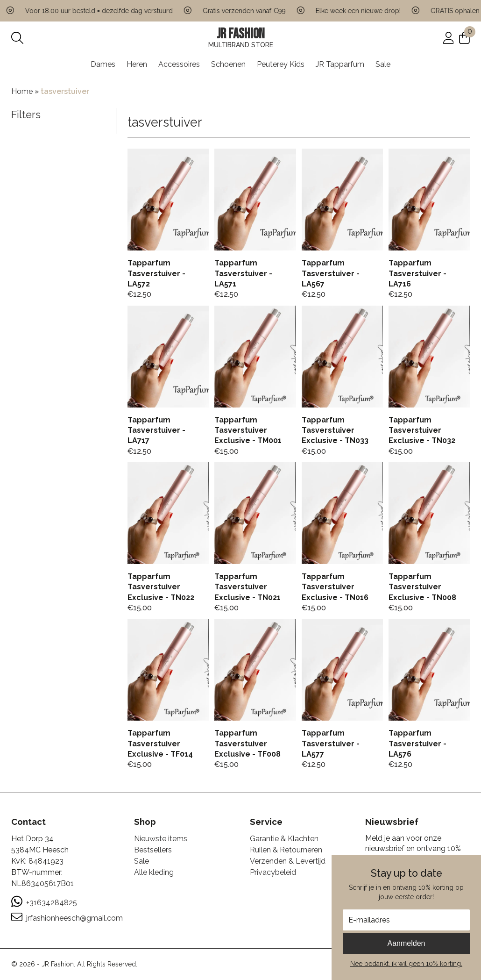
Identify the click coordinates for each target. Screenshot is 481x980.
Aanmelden (407, 943)
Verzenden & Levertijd (288, 861)
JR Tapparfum (340, 64)
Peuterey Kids (281, 64)
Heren (137, 64)
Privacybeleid (273, 872)
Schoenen (228, 64)
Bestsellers (153, 850)
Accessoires (179, 64)
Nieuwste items (161, 839)
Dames (103, 64)
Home (22, 91)
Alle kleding (154, 872)
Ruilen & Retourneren (286, 850)
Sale (383, 64)
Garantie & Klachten (284, 839)
